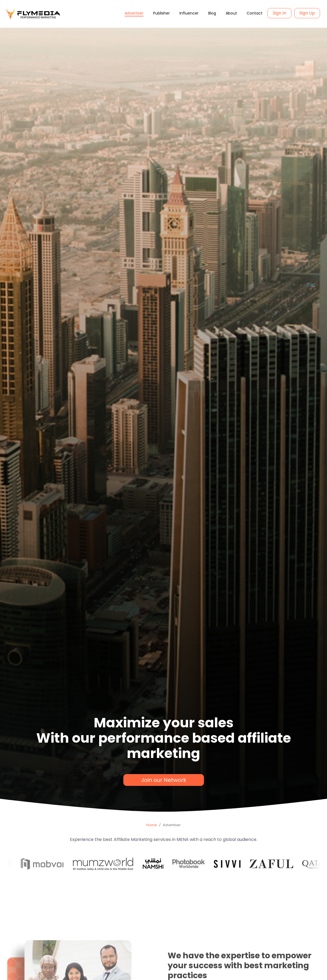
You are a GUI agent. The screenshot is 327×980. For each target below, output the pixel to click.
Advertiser (134, 13)
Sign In (279, 13)
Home (152, 825)
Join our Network (164, 780)
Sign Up (307, 13)
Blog (212, 13)
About (231, 13)
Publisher (161, 13)
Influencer (189, 13)
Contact (255, 13)
